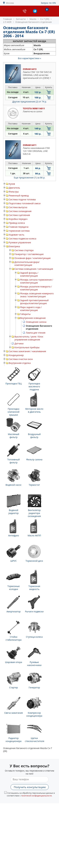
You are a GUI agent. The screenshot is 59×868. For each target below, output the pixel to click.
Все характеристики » (29, 58)
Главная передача (19, 227)
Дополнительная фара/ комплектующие (27, 263)
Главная (8, 19)
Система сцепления (19, 215)
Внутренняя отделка (20, 363)
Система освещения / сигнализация (34, 269)
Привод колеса (17, 223)
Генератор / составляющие (29, 254)
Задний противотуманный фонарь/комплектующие (34, 302)
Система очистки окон (21, 359)
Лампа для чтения (36, 333)
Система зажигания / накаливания (27, 351)
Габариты (25, 314)
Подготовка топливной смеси (25, 203)
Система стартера (24, 250)
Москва (10, 3)
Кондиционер (16, 355)
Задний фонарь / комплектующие (29, 274)
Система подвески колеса (22, 239)
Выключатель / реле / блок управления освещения (29, 338)
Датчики (19, 343)
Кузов (12, 184)
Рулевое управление (20, 242)
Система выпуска (18, 207)
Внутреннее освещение (33, 318)
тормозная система (19, 231)
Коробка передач (18, 219)
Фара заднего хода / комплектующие (31, 309)
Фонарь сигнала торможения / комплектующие (37, 281)
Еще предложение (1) (29, 178)
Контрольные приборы (27, 347)
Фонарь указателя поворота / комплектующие (36, 288)
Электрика (14, 246)
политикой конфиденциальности (36, 796)
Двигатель (14, 188)
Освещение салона (36, 322)
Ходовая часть (17, 235)
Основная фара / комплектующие (33, 258)
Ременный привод (19, 196)
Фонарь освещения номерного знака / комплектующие (37, 295)
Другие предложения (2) (29, 102)
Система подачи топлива (22, 199)
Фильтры (14, 192)
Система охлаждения (20, 211)
